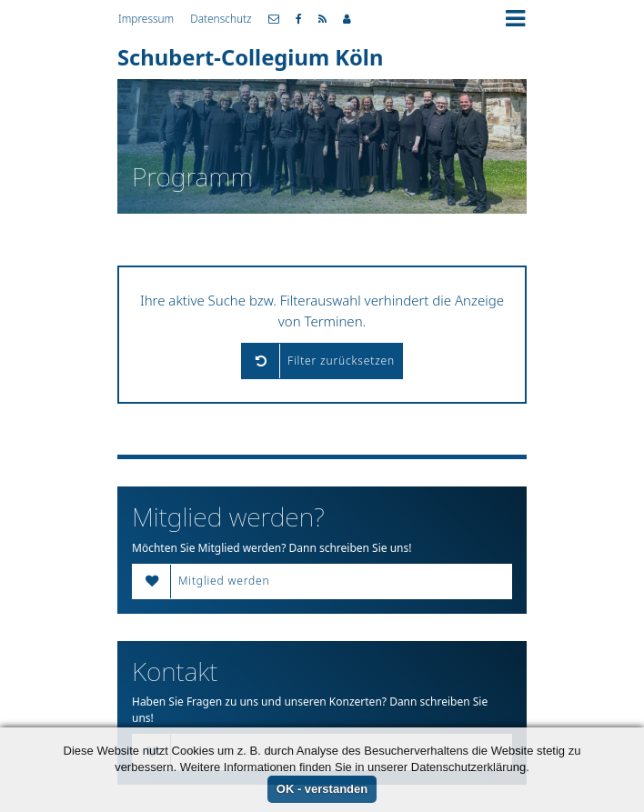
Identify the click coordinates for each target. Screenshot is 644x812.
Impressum (146, 18)
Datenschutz (221, 18)
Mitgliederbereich (347, 19)
